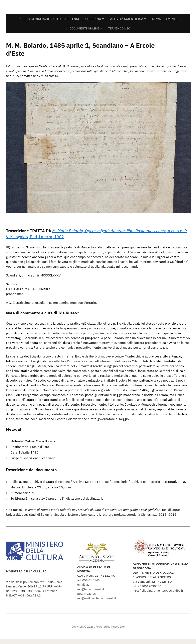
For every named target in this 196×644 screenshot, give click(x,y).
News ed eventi (164, 19)
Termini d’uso (119, 28)
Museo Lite (118, 627)
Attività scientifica (127, 19)
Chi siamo (93, 19)
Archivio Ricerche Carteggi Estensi (49, 19)
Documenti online (84, 28)
